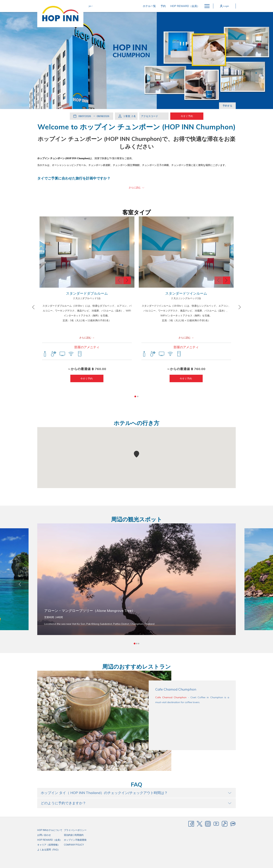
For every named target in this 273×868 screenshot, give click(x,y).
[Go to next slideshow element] (234, 89)
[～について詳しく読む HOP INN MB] (136, 188)
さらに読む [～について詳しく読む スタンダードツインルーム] (185, 338)
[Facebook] (191, 824)
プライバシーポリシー (75, 830)
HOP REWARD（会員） (50, 840)
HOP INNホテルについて (50, 830)
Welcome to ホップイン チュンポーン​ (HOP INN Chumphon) (136, 127)
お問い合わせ (44, 835)
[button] (85, 116)
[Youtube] (216, 824)
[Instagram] (208, 824)
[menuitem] (124, 6)
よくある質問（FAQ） (49, 850)
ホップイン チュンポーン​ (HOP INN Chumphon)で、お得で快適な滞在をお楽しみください (137, 143)
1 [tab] (135, 396)
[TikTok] (225, 824)
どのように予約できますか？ (136, 803)
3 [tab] (139, 644)
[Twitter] (200, 824)
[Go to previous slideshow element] (222, 89)
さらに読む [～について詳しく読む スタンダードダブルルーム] (85, 338)
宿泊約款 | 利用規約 (74, 835)
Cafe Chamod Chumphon (171, 697)
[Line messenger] (233, 824)
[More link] (206, 6)
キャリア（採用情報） (49, 845)
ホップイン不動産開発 (75, 840)
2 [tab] (138, 396)
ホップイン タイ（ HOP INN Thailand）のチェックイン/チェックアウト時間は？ (136, 793)
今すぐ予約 (87, 379)
